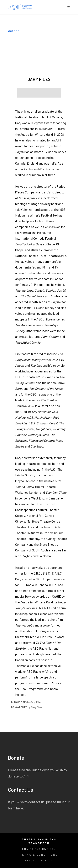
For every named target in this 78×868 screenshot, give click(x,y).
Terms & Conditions (39, 855)
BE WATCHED (19, 707)
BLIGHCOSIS (19, 702)
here (20, 808)
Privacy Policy (39, 860)
